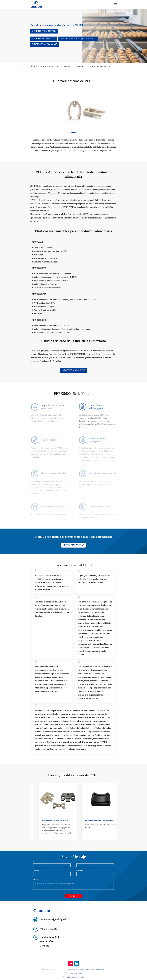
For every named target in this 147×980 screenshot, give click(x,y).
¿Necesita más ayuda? (73, 370)
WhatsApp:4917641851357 (45, 44)
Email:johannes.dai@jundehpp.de (78, 39)
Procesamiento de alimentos (73, 66)
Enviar (73, 896)
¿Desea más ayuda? (74, 545)
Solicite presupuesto (44, 31)
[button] (73, 132)
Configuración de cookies (73, 977)
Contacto (42, 910)
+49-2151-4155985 (49, 929)
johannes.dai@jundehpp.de (53, 919)
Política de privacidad (73, 973)
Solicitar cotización (44, 39)
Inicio (37, 66)
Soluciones (49, 66)
